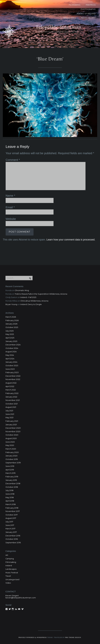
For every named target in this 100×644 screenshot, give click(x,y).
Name (10, 196)
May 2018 (10, 497)
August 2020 (11, 438)
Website (11, 219)
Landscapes (11, 569)
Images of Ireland (86, 14)
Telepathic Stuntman (58, 27)
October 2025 (12, 327)
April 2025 (10, 338)
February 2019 (12, 477)
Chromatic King (22, 290)
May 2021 (9, 418)
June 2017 (10, 525)
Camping (10, 559)
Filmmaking (11, 562)
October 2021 (12, 404)
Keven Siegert (12, 596)
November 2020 (13, 432)
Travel (8, 576)
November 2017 (13, 511)
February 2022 (12, 393)
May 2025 (10, 334)
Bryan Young (11, 304)
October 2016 (12, 539)
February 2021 (12, 421)
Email (10, 207)
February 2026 (12, 320)
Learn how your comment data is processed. (71, 240)
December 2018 (13, 484)
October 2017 (12, 515)
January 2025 (11, 341)
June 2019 (10, 466)
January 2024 (11, 362)
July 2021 (9, 411)
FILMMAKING (75, 5)
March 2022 (11, 390)
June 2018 (10, 494)
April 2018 (10, 501)
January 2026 (11, 324)
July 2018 (9, 490)
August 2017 (11, 518)
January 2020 (11, 456)
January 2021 (11, 425)
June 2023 (10, 369)
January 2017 (11, 532)
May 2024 (10, 355)
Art (7, 555)
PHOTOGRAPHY (88, 9)
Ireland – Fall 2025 (28, 297)
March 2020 (11, 449)
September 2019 (13, 463)
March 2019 (10, 473)
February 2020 (12, 452)
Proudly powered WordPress (33, 637)
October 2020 (12, 435)
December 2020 (13, 428)
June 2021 (10, 414)
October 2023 (12, 366)
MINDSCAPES (70, 18)
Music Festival (12, 573)
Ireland (9, 566)
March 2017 (10, 529)
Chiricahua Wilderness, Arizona (34, 301)
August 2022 (11, 383)
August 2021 (11, 407)
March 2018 (11, 504)
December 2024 (13, 345)
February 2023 (12, 372)
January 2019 (11, 480)
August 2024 (11, 352)
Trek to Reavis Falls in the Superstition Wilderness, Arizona (41, 294)
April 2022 (10, 386)
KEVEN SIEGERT (88, 18)
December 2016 (13, 536)
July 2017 (9, 522)
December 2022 (13, 376)
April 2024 (10, 359)
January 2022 (11, 397)
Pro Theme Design (73, 637)
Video (8, 583)
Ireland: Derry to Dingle (31, 304)
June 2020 (10, 442)
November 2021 (13, 400)
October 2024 (12, 348)
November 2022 (13, 379)
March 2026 (11, 317)
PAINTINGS (91, 5)
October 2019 (12, 459)
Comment (13, 160)
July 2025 (10, 331)
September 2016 (13, 543)
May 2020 (10, 445)
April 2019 (10, 470)
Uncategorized (12, 580)
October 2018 (12, 487)
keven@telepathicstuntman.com (21, 598)
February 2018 (12, 508)
